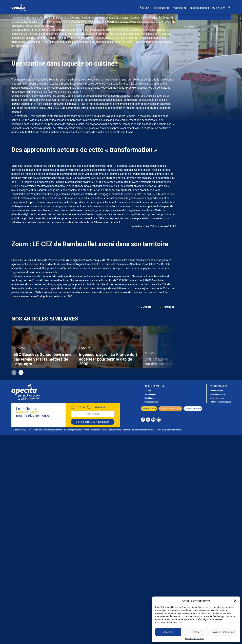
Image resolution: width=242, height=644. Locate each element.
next (21, 373)
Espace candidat (217, 391)
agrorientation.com (170, 409)
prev (14, 373)
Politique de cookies (194, 639)
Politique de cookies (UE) (220, 402)
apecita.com (149, 409)
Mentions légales (217, 398)
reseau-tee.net (193, 409)
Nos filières (180, 8)
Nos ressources (199, 8)
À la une (144, 8)
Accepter (168, 632)
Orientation (100, 407)
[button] (235, 601)
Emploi (81, 407)
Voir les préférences (224, 632)
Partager (167, 307)
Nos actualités (161, 8)
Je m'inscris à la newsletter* (93, 422)
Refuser (196, 632)
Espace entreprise (217, 395)
